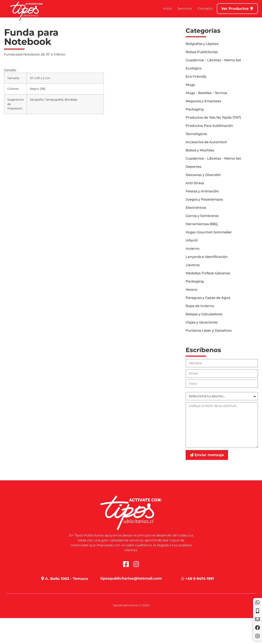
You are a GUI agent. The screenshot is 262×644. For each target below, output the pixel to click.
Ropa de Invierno (200, 306)
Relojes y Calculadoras (204, 314)
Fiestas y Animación (202, 191)
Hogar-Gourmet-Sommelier (209, 232)
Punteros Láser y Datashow (209, 331)
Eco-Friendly (196, 77)
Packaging (195, 109)
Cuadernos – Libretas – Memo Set (213, 60)
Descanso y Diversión (203, 175)
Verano (191, 290)
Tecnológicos (196, 134)
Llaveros (193, 265)
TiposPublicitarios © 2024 (131, 605)
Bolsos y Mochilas (200, 150)
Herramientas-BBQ (202, 224)
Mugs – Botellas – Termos (206, 93)
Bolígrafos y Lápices (202, 44)
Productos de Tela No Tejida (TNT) (213, 117)
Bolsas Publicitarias (202, 52)
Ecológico (194, 68)
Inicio (167, 9)
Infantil (192, 240)
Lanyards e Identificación (207, 257)
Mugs (190, 85)
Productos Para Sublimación (209, 126)
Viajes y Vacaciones (202, 322)
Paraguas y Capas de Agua (208, 298)
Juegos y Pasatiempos (204, 199)
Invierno (193, 249)
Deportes (193, 167)
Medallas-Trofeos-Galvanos (208, 273)
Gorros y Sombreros (202, 216)
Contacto (205, 9)
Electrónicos (196, 208)
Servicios (185, 9)
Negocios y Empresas (203, 101)
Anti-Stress (195, 183)
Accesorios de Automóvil (206, 142)
